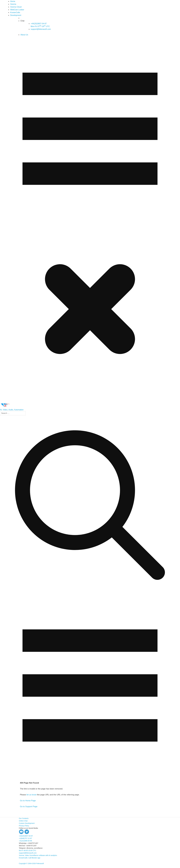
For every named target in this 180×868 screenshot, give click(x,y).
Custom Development (27, 823)
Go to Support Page (29, 807)
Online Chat (23, 821)
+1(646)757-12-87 (25, 838)
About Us (24, 35)
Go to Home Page (28, 801)
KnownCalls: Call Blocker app (30, 858)
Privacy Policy (24, 826)
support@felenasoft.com (41, 29)
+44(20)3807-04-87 (26, 836)
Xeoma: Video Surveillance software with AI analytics (38, 855)
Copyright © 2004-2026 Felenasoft (31, 863)
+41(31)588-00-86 (25, 841)
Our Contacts (24, 818)
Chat (22, 21)
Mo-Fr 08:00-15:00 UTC (28, 850)
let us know (31, 795)
